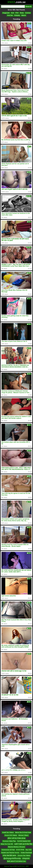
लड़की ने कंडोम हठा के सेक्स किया (23, 844)
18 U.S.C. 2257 (24, 866)
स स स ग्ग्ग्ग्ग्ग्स (20, 850)
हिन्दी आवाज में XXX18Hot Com (16, 861)
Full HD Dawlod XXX (24, 841)
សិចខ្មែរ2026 (26, 858)
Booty (22, 13)
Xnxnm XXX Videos (11, 835)
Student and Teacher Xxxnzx (10, 853)
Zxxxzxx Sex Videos (24, 856)
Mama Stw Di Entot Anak (23, 832)
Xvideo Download (26, 853)
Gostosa (28, 13)
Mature (24, 15)
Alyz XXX (29, 850)
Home (6, 866)
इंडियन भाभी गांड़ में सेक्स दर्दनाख (16, 838)
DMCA (16, 866)
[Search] (13, 6)
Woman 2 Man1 (23, 835)
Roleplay (17, 15)
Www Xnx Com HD (7, 844)
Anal (12, 13)
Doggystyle (6, 13)
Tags (11, 866)
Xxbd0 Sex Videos (8, 832)
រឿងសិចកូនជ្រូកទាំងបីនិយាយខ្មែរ (12, 858)
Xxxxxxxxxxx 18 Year (8, 850)
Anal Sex (10, 15)
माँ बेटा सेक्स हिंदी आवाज (9, 856)
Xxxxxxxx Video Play (9, 841)
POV (17, 13)
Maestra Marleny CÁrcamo (16, 847)
